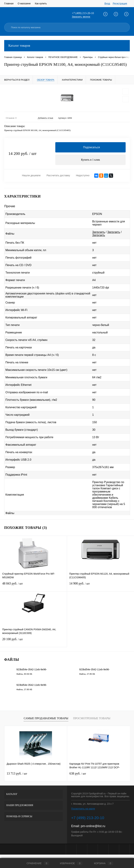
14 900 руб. (100, 586)
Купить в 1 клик (90, 160)
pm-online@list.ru (93, 826)
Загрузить (99, 232)
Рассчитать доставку (58, 176)
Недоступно (83, 176)
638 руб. (78, 774)
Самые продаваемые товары (46, 719)
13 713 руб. (17, 774)
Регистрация (120, 3)
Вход (107, 3)
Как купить (41, 3)
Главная (9, 3)
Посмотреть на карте (83, 809)
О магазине (24, 3)
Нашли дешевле (31, 176)
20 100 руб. (33, 642)
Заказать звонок (81, 17)
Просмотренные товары (92, 719)
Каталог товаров (67, 46)
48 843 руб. (33, 586)
